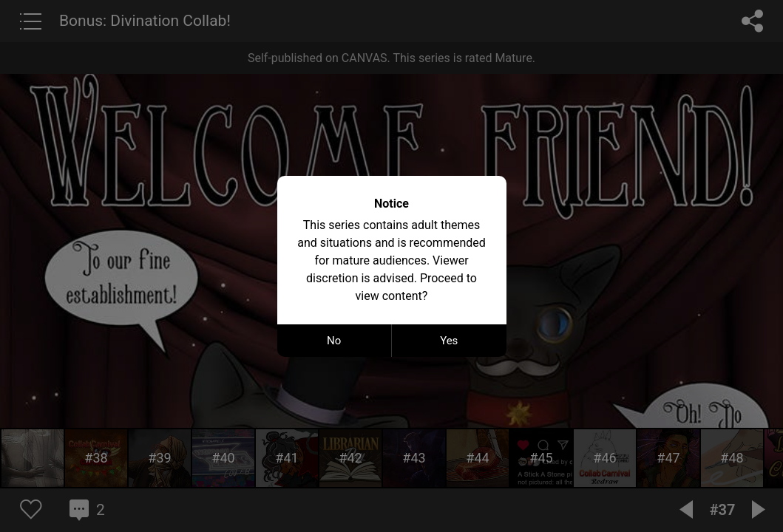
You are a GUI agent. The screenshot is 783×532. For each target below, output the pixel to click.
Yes (449, 341)
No (334, 341)
